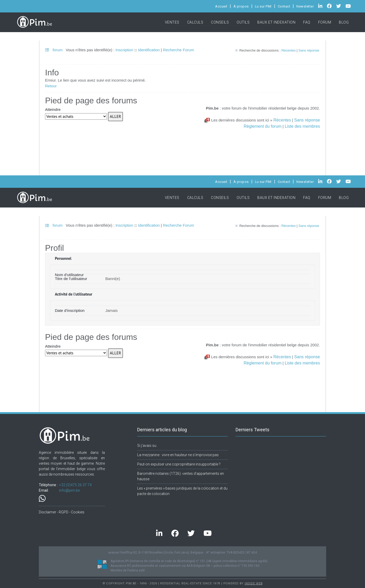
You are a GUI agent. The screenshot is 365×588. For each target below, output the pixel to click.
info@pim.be (69, 490)
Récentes (289, 50)
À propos (241, 6)
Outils (243, 22)
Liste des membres (302, 126)
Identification (149, 50)
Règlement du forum (262, 126)
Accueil (221, 6)
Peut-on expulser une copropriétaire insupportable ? (179, 464)
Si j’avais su (147, 446)
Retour (51, 86)
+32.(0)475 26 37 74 (75, 485)
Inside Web (254, 583)
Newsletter (305, 6)
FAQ (307, 22)
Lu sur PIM (263, 6)
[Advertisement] (182, 142)
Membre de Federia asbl (128, 570)
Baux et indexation (276, 22)
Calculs (195, 22)
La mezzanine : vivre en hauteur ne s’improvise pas (178, 455)
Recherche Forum (178, 50)
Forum (325, 22)
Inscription (124, 50)
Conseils (220, 22)
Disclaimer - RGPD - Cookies (62, 512)
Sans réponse (309, 50)
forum (54, 50)
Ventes (172, 22)
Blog (344, 22)
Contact (284, 6)
